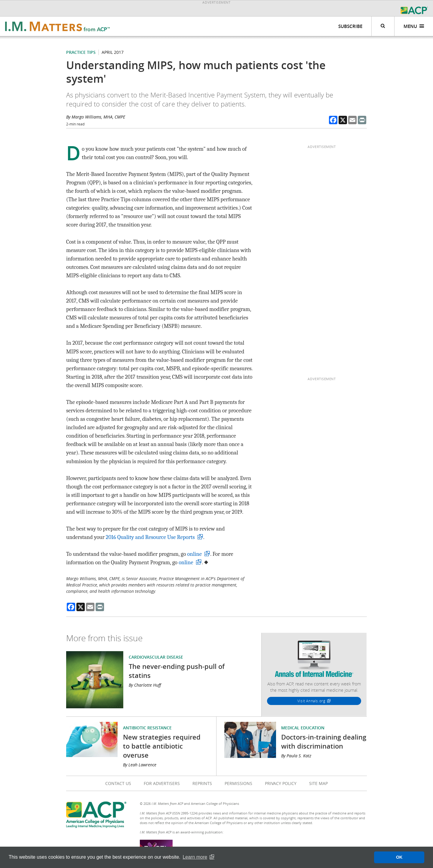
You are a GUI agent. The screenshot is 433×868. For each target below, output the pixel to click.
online (195, 554)
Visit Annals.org (311, 701)
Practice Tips (81, 52)
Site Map (318, 783)
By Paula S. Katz (296, 756)
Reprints (202, 783)
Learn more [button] (195, 857)
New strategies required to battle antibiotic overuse (162, 746)
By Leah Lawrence (140, 765)
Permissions (238, 783)
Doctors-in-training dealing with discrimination (324, 742)
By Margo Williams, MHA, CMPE (96, 117)
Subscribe (350, 26)
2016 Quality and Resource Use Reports (150, 537)
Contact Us (118, 783)
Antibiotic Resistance (147, 728)
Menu (414, 26)
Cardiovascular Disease (156, 657)
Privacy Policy (281, 783)
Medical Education (303, 728)
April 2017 (113, 52)
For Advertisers (162, 783)
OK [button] (399, 857)
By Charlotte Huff (145, 685)
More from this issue (104, 638)
